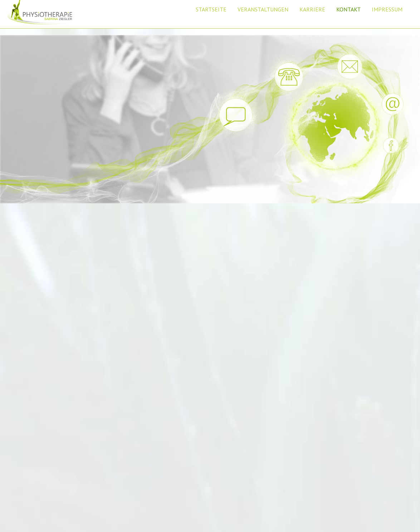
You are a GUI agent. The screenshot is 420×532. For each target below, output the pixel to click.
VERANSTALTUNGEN (263, 9)
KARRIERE (312, 9)
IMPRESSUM (387, 9)
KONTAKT (348, 9)
